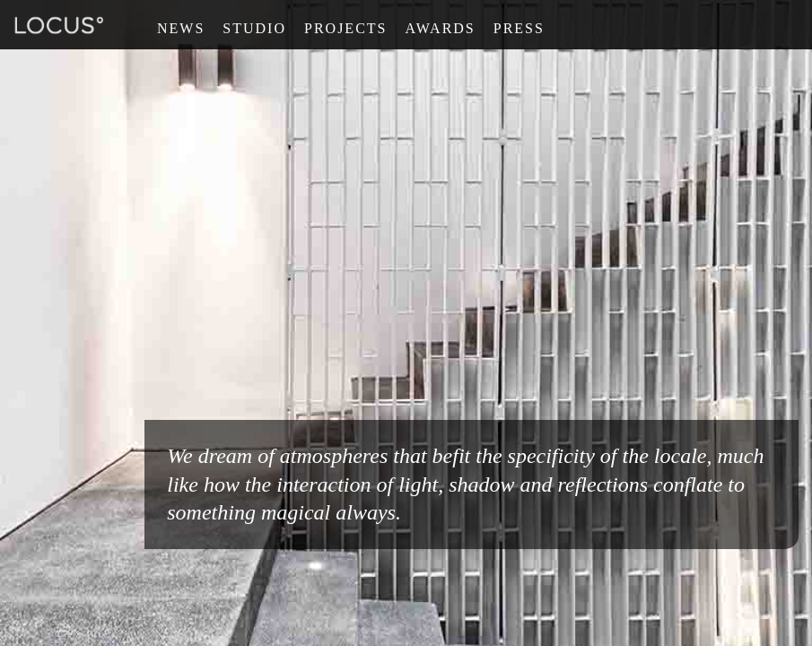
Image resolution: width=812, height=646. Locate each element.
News (181, 28)
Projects (345, 28)
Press (519, 28)
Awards (440, 28)
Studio (254, 28)
